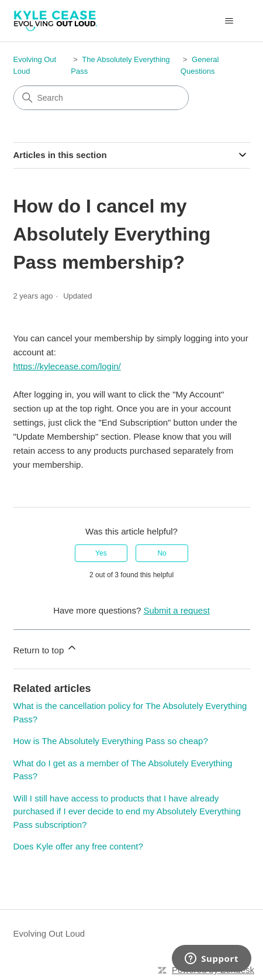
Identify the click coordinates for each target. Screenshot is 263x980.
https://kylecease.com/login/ (67, 366)
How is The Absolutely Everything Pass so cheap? (111, 741)
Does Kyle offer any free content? (78, 846)
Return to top (46, 648)
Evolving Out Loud (49, 933)
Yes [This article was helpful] (101, 553)
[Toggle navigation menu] (229, 21)
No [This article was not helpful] (162, 553)
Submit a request (176, 610)
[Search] (101, 98)
